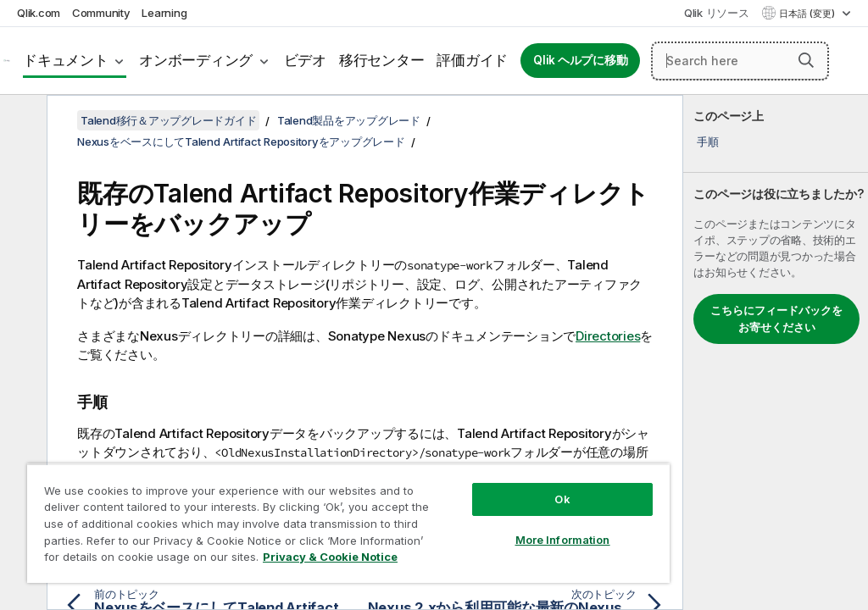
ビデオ (305, 60)
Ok (562, 499)
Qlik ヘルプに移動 (580, 60)
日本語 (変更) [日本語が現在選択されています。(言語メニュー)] (808, 14)
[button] (806, 60)
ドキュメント (66, 60)
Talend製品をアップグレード (349, 120)
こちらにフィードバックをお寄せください (776, 319)
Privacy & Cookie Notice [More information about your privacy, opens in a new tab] (330, 557)
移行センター (382, 60)
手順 (708, 141)
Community (101, 13)
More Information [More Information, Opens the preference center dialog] (563, 540)
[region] (348, 523)
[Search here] (740, 61)
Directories (608, 336)
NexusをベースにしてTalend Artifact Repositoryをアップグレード (241, 141)
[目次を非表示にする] (21, 121)
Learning (164, 13)
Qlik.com (39, 13)
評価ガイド (472, 60)
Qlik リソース (717, 13)
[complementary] (776, 352)
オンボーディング (196, 60)
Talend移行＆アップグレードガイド (168, 120)
